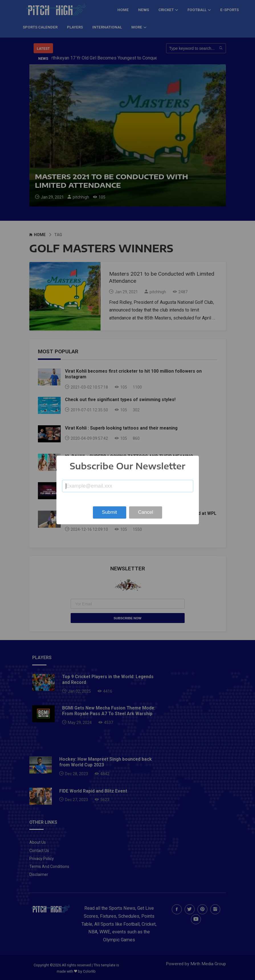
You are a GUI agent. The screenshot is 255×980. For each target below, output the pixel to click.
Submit (110, 512)
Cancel (146, 512)
